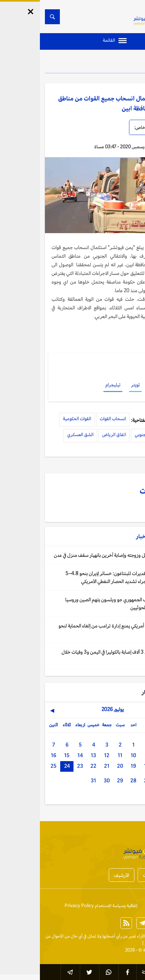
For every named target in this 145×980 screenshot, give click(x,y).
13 (54, 755)
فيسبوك (118, 385)
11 (80, 755)
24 (27, 766)
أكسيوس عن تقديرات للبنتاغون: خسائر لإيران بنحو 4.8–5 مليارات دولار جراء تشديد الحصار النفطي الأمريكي (79, 577)
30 (67, 781)
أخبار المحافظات (118, 875)
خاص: (100, 127)
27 (107, 781)
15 (27, 755)
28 (93, 781)
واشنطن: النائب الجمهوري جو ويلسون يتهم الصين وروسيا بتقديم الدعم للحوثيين (78, 603)
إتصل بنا (133, 906)
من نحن (112, 906)
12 (67, 755)
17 (120, 766)
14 (40, 755)
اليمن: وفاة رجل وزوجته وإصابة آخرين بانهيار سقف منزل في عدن (73, 555)
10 (93, 755)
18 (107, 766)
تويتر (95, 385)
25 (14, 766)
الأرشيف (82, 875)
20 (80, 766)
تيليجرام (73, 385)
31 (54, 781)
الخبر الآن (132, 936)
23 (40, 766)
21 (67, 766)
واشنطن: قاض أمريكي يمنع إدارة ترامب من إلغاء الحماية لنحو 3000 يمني (75, 630)
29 (80, 781)
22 (54, 766)
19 (93, 766)
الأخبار (122, 63)
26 (120, 781)
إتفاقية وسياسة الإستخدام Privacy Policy (61, 906)
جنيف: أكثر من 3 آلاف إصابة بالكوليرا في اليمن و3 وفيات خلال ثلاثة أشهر (77, 656)
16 (14, 755)
